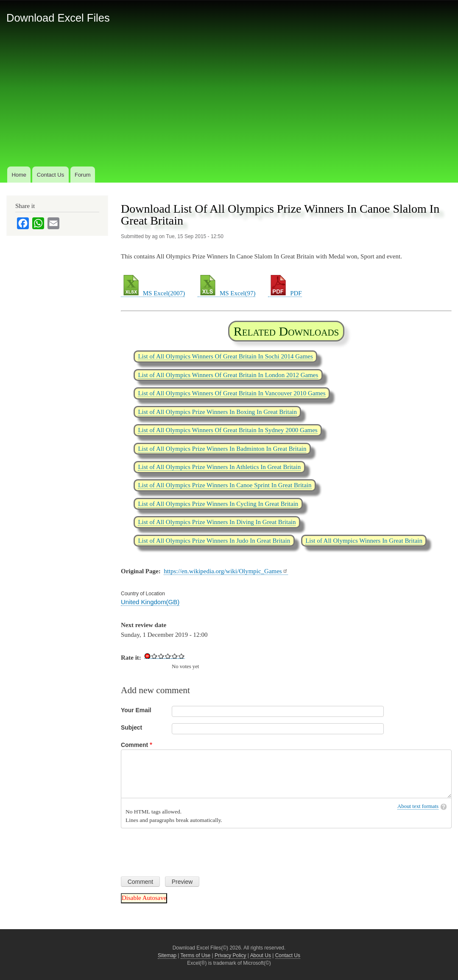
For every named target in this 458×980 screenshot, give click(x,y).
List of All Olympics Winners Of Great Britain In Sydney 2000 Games (228, 430)
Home (19, 175)
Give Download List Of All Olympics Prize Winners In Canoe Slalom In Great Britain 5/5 (182, 656)
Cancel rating (148, 656)
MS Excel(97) (226, 293)
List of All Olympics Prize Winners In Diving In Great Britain (217, 522)
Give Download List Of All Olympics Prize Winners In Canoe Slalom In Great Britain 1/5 (154, 656)
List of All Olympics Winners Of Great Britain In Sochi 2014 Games (225, 356)
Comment (134, 745)
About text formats (418, 806)
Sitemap (167, 955)
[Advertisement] (229, 101)
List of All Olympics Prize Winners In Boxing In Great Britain (217, 412)
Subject (131, 727)
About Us (261, 955)
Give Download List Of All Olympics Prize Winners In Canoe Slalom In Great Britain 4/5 (175, 656)
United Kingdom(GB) (150, 602)
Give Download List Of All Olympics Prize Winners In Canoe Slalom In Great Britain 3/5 (168, 656)
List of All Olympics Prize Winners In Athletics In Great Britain (219, 467)
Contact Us (50, 175)
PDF (285, 293)
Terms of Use (196, 955)
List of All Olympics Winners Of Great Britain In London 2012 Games (228, 375)
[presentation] (185, 849)
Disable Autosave (144, 898)
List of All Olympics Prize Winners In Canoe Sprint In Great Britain (225, 485)
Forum (83, 175)
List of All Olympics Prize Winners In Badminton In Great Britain (222, 449)
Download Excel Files (58, 18)
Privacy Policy (230, 955)
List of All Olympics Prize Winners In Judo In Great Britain (214, 541)
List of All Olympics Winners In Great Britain (364, 541)
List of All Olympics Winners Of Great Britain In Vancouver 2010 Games (232, 393)
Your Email (136, 710)
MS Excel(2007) (153, 293)
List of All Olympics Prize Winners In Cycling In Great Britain (218, 504)
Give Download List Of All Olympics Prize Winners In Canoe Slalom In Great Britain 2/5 (161, 656)
